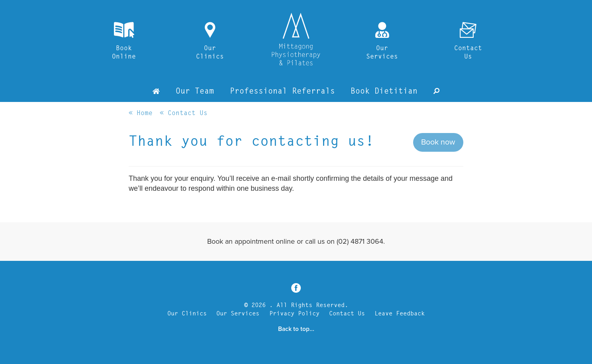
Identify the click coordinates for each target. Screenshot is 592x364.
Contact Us (186, 114)
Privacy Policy (294, 314)
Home (145, 114)
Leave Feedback (400, 314)
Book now (438, 142)
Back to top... (296, 329)
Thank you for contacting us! (251, 142)
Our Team (195, 92)
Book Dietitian (384, 92)
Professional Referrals (282, 92)
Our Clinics (187, 314)
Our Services (238, 314)
